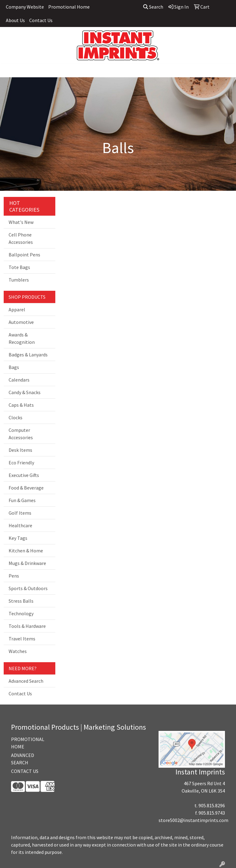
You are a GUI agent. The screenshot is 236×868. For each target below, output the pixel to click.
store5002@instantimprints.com (193, 820)
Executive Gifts (24, 475)
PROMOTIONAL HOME (26, 743)
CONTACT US (25, 771)
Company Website (25, 7)
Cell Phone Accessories (21, 238)
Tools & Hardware (27, 626)
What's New (21, 222)
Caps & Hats (21, 405)
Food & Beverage (26, 488)
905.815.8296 (212, 805)
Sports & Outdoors (28, 588)
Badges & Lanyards (28, 355)
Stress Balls (21, 601)
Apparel (17, 309)
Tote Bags (19, 267)
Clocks (16, 417)
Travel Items (22, 639)
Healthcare (20, 525)
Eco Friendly (21, 463)
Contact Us (41, 20)
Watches (18, 651)
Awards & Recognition (22, 338)
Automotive (21, 322)
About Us (15, 20)
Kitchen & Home (26, 551)
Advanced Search (26, 681)
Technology (21, 613)
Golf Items (20, 513)
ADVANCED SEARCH (23, 759)
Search (153, 7)
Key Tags (18, 538)
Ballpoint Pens (24, 255)
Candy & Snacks (25, 392)
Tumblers (19, 280)
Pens (14, 576)
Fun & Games (22, 500)
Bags (14, 367)
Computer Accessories (21, 434)
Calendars (19, 380)
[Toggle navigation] (10, 71)
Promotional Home (69, 7)
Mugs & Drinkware (27, 563)
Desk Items (20, 450)
